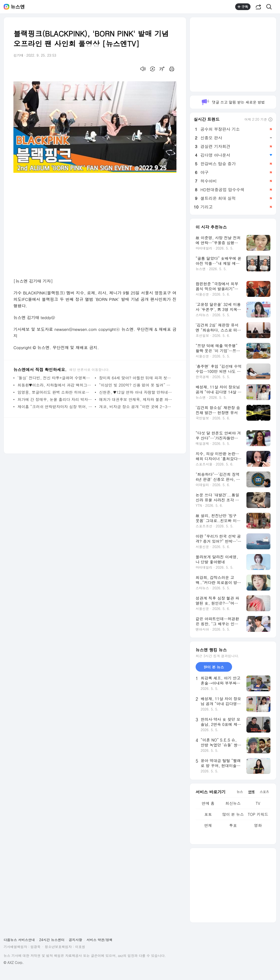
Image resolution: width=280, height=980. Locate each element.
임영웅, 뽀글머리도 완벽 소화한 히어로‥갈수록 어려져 (55, 392)
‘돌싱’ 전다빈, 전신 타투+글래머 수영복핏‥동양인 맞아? (55, 378)
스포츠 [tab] (264, 792)
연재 (208, 825)
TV (258, 803)
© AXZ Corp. (14, 963)
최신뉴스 (233, 803)
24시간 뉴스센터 (52, 940)
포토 (208, 814)
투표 (233, 825)
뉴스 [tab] (240, 792)
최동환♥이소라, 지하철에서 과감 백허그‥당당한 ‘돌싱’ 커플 (55, 385)
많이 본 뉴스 (233, 814)
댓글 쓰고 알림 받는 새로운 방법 (233, 102)
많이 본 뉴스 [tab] (214, 667)
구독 (243, 7)
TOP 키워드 (258, 814)
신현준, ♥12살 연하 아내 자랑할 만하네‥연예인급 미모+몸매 (137, 392)
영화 (258, 825)
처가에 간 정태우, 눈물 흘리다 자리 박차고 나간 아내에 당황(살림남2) (55, 399)
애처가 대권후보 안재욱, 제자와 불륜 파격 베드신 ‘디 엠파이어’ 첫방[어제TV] (137, 399)
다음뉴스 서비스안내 (19, 940)
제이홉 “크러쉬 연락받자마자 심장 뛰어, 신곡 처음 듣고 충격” (55, 407)
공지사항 (76, 940)
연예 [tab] (251, 792)
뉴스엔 (18, 7)
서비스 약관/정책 (100, 940)
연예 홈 (208, 803)
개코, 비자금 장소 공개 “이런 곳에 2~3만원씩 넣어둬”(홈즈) (137, 407)
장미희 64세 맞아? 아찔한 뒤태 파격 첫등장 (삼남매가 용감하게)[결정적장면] (137, 378)
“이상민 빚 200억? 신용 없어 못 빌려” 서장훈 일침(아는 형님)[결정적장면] (137, 385)
